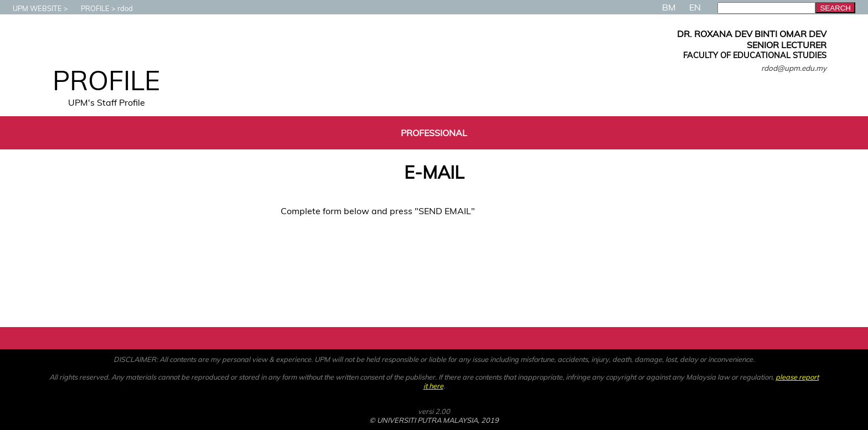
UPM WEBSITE (32, 8)
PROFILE (90, 8)
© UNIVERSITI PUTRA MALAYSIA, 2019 (434, 420)
